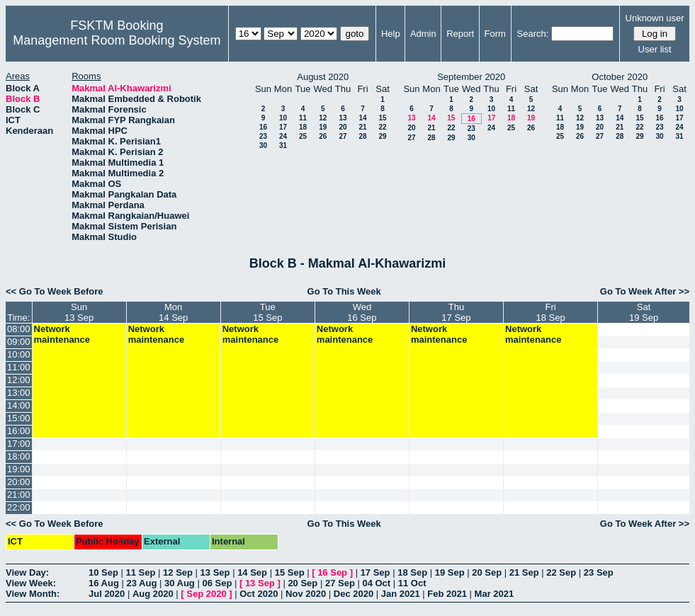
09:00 (19, 342)
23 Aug (141, 583)
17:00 (19, 444)
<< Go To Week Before (55, 291)
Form (495, 34)
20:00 (19, 482)
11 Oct (412, 583)
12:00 (19, 380)
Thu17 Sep (456, 312)
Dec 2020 (354, 594)
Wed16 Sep (362, 312)
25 (303, 136)
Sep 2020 (206, 594)
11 (303, 118)
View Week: (31, 583)
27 (343, 136)
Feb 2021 (447, 594)
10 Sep (103, 572)
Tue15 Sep (267, 312)
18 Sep (412, 572)
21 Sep (524, 572)
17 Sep (375, 572)
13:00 (19, 393)
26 (323, 136)
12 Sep (178, 572)
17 (283, 127)
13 (343, 118)
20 (343, 127)
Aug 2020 (153, 594)
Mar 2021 (495, 594)
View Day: (27, 572)
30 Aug (180, 583)
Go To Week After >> (645, 291)
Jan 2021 (401, 594)
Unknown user (655, 18)
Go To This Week (344, 291)
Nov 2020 (306, 594)
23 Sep (599, 572)
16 (263, 127)
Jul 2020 (107, 594)
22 (382, 127)
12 (323, 118)
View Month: (33, 594)
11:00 (19, 367)
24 (283, 136)
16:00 (19, 431)
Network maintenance (62, 334)
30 (263, 146)
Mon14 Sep (173, 312)
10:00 (19, 354)
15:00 (19, 418)
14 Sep (252, 572)
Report (460, 34)
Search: (533, 34)
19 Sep (450, 572)
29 (382, 136)
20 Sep (487, 572)
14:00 (19, 405)
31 (283, 146)
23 (263, 136)
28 (362, 136)
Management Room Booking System (117, 40)
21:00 (19, 495)
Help (391, 34)
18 (303, 127)
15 (382, 118)
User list (655, 49)
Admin (423, 34)
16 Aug (104, 583)
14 (362, 118)
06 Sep (217, 583)
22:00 (19, 507)
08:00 (19, 329)
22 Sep (561, 572)
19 (323, 127)
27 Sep (340, 583)
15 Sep (290, 572)
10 (283, 118)
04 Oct (376, 583)
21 (362, 127)
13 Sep (215, 572)
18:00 (19, 456)
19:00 (19, 469)
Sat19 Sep (644, 312)
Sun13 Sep (79, 312)
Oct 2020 (259, 594)
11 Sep (141, 572)
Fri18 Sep (550, 312)
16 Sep (332, 572)
